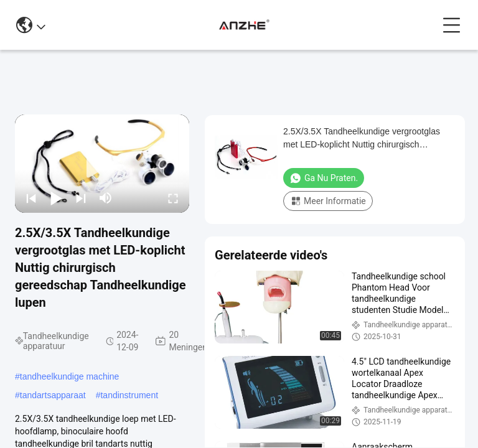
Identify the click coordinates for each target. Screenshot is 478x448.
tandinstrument (129, 395)
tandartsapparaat (53, 395)
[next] (81, 198)
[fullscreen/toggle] (173, 198)
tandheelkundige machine (70, 376)
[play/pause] (56, 198)
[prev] (31, 198)
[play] (102, 164)
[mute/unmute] (106, 198)
